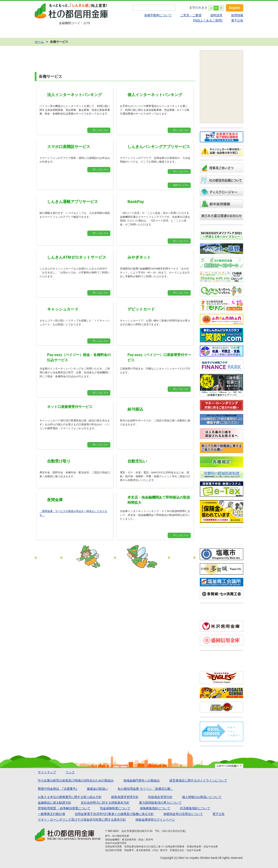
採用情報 (237, 15)
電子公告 (237, 20)
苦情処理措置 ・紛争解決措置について (64, 808)
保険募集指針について (155, 808)
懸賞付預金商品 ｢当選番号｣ (58, 789)
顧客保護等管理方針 (125, 797)
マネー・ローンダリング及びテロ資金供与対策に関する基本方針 (82, 820)
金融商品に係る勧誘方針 (55, 803)
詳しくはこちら (101, 130)
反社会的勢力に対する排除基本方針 (105, 803)
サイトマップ (47, 772)
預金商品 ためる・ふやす (56, 32)
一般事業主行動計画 (51, 814)
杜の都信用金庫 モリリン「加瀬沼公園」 (146, 789)
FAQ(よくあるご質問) (208, 20)
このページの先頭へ (229, 766)
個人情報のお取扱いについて (202, 797)
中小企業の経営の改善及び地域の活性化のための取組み (76, 780)
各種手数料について (158, 15)
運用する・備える (139, 32)
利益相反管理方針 (160, 797)
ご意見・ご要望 (191, 15)
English (235, 8)
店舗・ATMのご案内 (222, 32)
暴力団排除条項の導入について (160, 803)
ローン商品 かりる (97, 32)
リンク (70, 772)
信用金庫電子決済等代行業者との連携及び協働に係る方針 (114, 814)
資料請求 (216, 15)
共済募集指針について (195, 808)
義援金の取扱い (98, 789)
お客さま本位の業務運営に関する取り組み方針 (70, 797)
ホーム (39, 42)
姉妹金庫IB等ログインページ (155, 820)
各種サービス (181, 32)
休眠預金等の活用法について (183, 814)
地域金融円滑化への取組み (142, 780)
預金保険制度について (115, 808)
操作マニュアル (181, 185)
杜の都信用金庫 (74, 11)
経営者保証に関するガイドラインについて (198, 780)
